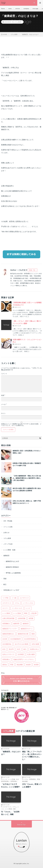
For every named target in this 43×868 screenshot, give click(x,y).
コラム (26, 779)
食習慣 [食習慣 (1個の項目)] (36, 665)
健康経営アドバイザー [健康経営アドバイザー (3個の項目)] (10, 629)
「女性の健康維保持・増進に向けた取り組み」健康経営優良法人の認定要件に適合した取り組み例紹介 (27, 478)
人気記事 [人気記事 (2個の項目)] (34, 613)
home (3, 8)
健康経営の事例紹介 (12, 567)
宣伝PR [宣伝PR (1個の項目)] (11, 649)
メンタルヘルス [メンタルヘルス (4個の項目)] (17, 608)
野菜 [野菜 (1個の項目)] (12, 665)
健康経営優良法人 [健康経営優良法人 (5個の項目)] (8, 634)
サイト (3, 413)
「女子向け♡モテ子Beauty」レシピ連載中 (10, 785)
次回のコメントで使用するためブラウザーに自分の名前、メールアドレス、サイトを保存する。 (21, 425)
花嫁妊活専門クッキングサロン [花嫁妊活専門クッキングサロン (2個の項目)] (24, 659)
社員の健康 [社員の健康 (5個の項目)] (31, 654)
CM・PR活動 (8, 521)
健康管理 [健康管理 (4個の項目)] (16, 624)
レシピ (5, 779)
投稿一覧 (32, 270)
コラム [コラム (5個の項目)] (17, 603)
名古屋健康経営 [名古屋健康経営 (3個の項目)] (16, 639)
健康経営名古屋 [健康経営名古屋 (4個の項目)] (23, 634)
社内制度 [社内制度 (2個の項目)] (21, 654)
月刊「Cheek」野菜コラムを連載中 (32, 785)
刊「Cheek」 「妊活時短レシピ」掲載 (10, 813)
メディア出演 (8, 544)
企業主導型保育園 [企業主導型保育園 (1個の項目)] (8, 618)
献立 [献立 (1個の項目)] (25, 649)
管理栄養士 (14, 781)
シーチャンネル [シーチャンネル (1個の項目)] (28, 603)
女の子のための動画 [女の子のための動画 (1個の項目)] (21, 644)
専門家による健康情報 (13, 573)
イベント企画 (8, 527)
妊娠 (14, 809)
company (26, 8)
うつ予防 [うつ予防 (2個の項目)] (5, 598)
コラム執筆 (18, 22)
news (10, 8)
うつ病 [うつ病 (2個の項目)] (14, 598)
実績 (5, 579)
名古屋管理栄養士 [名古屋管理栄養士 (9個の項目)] (30, 639)
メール (4, 404)
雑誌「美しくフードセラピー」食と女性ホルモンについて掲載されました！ (32, 755)
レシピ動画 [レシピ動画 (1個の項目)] (6, 613)
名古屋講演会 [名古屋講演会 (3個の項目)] (7, 644)
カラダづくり (7, 807)
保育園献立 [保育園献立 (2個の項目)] (6, 624)
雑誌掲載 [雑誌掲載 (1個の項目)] (20, 665)
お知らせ (6, 532)
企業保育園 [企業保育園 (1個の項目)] (21, 618)
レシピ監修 (12, 779)
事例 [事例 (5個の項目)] (26, 613)
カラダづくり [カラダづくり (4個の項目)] (7, 603)
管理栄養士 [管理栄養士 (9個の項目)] (6, 659)
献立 (5, 584)
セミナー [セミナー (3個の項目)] (5, 608)
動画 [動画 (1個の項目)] (33, 634)
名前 (3, 395)
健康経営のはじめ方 (12, 561)
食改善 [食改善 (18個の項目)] (28, 665)
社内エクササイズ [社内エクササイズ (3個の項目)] (8, 654)
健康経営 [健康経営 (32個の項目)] (26, 624)
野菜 (39, 779)
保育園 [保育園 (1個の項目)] (31, 618)
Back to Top (21, 825)
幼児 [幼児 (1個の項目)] (19, 649)
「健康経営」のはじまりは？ (11, 753)
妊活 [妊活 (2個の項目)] (4, 649)
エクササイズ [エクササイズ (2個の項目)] (24, 598)
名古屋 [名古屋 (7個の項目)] (5, 639)
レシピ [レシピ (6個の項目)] (28, 608)
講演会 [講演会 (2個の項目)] (5, 665)
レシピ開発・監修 (9, 550)
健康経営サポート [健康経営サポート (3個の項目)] (27, 629)
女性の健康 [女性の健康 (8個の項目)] (35, 644)
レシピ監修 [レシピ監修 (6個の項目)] (17, 613)
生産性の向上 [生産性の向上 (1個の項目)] (34, 649)
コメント (4, 374)
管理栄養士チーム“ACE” (11, 590)
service (18, 8)
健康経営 (6, 556)
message (35, 8)
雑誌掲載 (25, 781)
